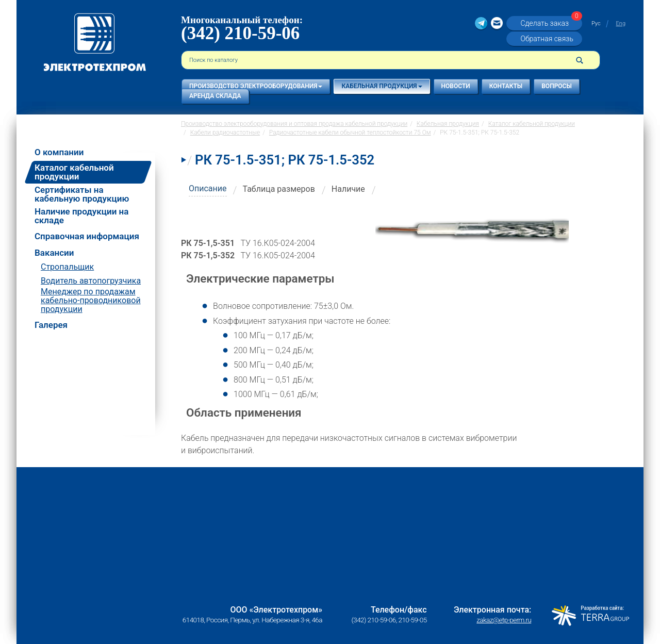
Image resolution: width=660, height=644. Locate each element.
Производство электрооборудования (256, 86)
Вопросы (557, 86)
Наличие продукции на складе (81, 216)
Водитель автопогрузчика (91, 281)
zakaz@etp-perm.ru (504, 620)
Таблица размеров (279, 189)
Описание (208, 188)
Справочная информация (87, 236)
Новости (456, 86)
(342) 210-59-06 (240, 33)
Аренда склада (215, 96)
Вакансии (54, 253)
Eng (621, 23)
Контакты (506, 86)
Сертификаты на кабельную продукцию (82, 194)
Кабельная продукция (382, 86)
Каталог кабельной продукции (74, 172)
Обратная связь (547, 39)
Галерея (51, 325)
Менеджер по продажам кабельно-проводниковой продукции (91, 300)
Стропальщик (67, 267)
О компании (59, 152)
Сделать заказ (550, 23)
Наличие (348, 189)
